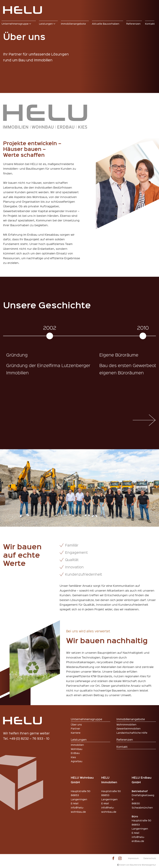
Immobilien (77, 745)
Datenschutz (150, 858)
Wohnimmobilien (126, 724)
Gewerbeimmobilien (128, 728)
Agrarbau (77, 761)
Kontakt (122, 747)
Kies (73, 757)
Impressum (133, 858)
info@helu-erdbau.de (138, 839)
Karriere (76, 733)
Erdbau (75, 753)
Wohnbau (77, 749)
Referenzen (125, 739)
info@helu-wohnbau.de (78, 810)
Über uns (76, 724)
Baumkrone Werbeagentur (143, 865)
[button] (19, 24)
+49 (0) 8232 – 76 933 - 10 (29, 738)
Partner (75, 728)
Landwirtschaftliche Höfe (132, 733)
